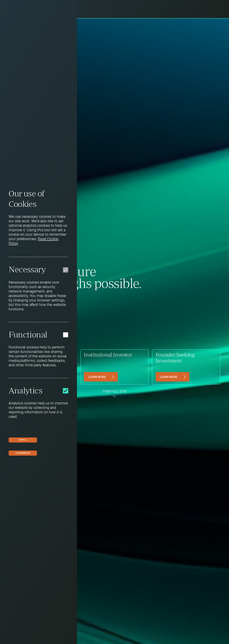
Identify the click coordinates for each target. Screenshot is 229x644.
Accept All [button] (23, 440)
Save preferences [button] (23, 453)
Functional (28, 334)
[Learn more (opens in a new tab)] (172, 377)
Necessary (27, 269)
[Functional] (66, 335)
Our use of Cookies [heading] (26, 199)
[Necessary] (66, 270)
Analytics (25, 390)
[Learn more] (101, 377)
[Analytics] (66, 391)
